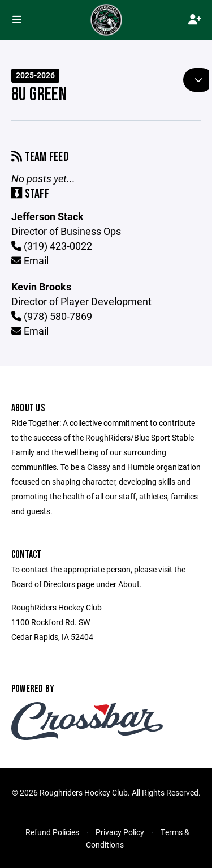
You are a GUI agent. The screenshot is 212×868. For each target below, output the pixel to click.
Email (30, 260)
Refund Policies (52, 832)
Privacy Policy (120, 832)
